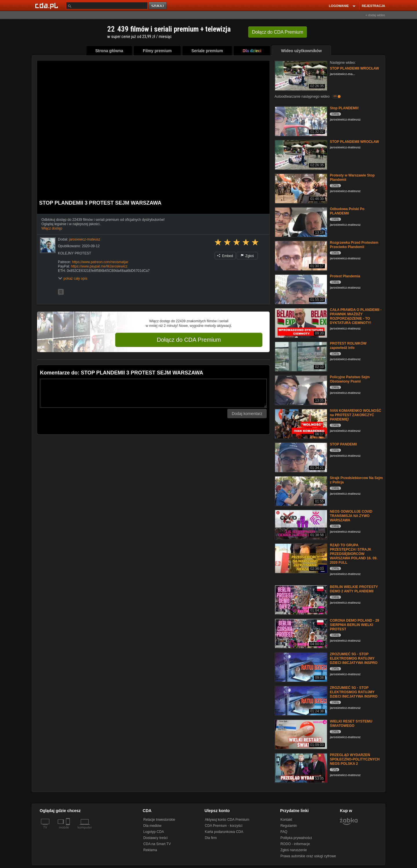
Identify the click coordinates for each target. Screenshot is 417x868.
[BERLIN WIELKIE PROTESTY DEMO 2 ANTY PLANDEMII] (300, 599)
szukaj (158, 6)
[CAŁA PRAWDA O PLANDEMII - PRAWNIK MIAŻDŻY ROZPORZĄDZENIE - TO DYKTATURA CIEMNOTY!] (300, 322)
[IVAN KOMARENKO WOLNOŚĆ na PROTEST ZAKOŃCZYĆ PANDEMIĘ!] (300, 423)
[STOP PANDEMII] (300, 457)
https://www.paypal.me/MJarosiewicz (99, 266)
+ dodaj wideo (375, 15)
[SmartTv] (68, 831)
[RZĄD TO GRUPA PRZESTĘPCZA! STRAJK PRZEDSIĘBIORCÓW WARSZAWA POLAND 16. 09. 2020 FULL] (300, 558)
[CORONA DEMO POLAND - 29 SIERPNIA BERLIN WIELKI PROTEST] (300, 633)
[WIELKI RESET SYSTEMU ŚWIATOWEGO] (300, 734)
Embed (225, 256)
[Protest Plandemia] (300, 289)
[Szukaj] (107, 6)
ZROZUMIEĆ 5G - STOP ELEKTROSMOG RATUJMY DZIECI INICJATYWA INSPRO (354, 658)
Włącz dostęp (52, 228)
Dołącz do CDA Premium (189, 340)
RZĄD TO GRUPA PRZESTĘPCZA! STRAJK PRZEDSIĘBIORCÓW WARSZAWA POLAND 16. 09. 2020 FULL (354, 554)
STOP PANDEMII (343, 444)
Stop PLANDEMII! (344, 108)
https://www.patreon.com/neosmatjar (100, 262)
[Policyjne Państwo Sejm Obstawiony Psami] (300, 390)
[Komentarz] (153, 393)
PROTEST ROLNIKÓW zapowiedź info (348, 346)
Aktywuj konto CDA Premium (227, 820)
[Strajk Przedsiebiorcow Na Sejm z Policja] (300, 491)
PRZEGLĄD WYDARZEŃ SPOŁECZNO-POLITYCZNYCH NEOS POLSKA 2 (355, 759)
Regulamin (289, 826)
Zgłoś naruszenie (293, 850)
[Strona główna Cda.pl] (47, 6)
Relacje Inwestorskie (159, 820)
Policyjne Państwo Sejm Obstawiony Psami (350, 379)
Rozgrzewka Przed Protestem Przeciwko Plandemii (354, 245)
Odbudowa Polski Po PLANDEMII (347, 211)
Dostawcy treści (156, 838)
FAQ (284, 832)
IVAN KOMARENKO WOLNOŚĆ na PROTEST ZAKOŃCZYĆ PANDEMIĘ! (355, 415)
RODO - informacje (295, 844)
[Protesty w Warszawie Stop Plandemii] (300, 188)
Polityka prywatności (296, 838)
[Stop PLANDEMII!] (300, 121)
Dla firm (211, 838)
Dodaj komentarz (247, 414)
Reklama (150, 850)
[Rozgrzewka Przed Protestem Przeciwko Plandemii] (300, 255)
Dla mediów (152, 826)
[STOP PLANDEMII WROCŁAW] (300, 75)
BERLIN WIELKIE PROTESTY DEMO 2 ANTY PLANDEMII (354, 589)
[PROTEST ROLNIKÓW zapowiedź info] (300, 356)
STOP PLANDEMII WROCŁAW (354, 68)
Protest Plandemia (345, 276)
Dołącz (278, 32)
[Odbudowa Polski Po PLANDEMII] (300, 222)
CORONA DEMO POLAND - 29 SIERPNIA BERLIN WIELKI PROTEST (354, 625)
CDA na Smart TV (157, 844)
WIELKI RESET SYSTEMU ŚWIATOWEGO (351, 724)
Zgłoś (247, 256)
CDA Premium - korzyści (224, 826)
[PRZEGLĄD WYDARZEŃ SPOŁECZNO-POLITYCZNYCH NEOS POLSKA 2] (300, 768)
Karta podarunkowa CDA (224, 832)
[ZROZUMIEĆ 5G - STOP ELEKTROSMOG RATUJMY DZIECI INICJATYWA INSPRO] (300, 667)
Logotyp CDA (154, 832)
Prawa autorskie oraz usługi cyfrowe (308, 856)
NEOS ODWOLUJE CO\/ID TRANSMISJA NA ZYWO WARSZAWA (351, 516)
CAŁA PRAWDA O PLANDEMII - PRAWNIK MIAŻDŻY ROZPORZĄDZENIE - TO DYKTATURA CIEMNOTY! (356, 316)
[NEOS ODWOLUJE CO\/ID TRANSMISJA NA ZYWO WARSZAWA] (300, 524)
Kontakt (286, 820)
